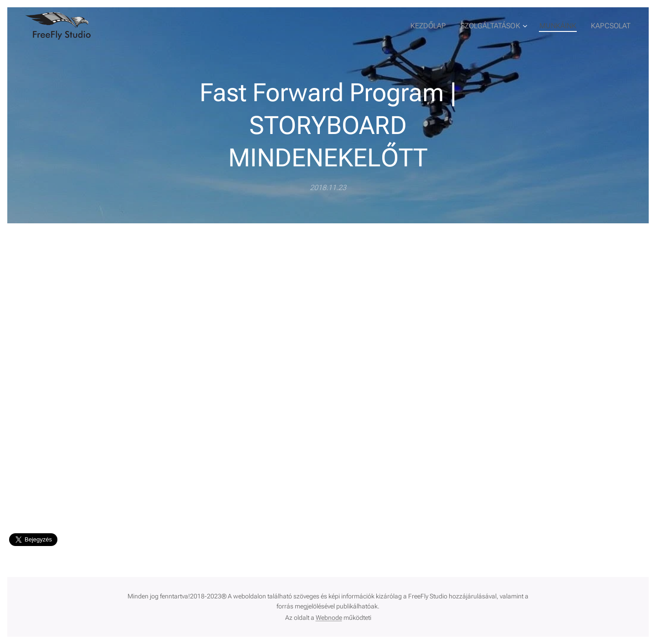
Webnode (329, 618)
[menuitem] (439, 26)
